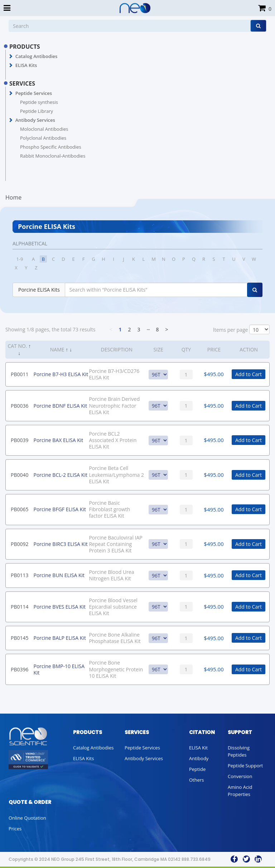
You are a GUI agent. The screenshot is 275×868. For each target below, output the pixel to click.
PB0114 (20, 607)
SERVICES (22, 83)
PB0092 (20, 544)
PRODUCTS (25, 47)
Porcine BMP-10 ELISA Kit (59, 669)
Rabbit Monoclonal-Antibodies (53, 156)
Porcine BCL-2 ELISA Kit (60, 475)
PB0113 (20, 575)
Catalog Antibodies (37, 56)
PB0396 (20, 669)
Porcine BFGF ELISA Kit (59, 509)
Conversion (240, 776)
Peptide (197, 769)
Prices (15, 829)
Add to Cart (249, 374)
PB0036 (20, 406)
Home (13, 197)
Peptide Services (34, 93)
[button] (11, 57)
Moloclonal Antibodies (44, 129)
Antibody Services (35, 120)
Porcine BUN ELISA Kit (59, 575)
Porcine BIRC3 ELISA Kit (60, 544)
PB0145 (20, 638)
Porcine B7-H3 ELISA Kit (61, 374)
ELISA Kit (198, 748)
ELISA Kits (26, 65)
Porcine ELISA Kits (39, 290)
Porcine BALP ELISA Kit (59, 638)
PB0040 (20, 475)
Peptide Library (37, 111)
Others (197, 780)
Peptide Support (245, 766)
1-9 (20, 259)
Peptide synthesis (39, 102)
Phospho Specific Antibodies (51, 147)
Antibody (199, 758)
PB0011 (20, 374)
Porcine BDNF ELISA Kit (60, 406)
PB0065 (20, 509)
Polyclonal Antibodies (43, 138)
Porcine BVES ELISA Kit (59, 607)
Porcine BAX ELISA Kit (58, 440)
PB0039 (20, 440)
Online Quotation (27, 818)
